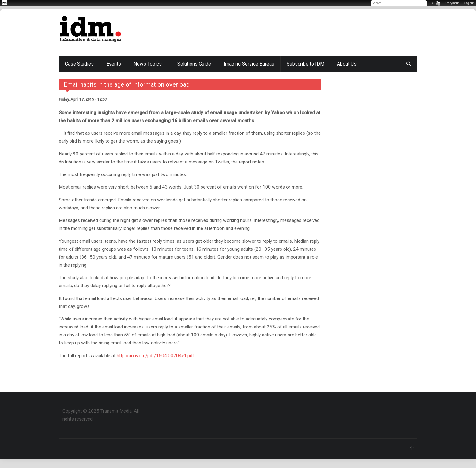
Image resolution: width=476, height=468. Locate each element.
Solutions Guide (194, 64)
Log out (469, 3)
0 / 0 (433, 3)
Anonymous (452, 3)
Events (114, 64)
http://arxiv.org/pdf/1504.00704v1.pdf (155, 356)
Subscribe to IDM (306, 64)
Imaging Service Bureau (249, 64)
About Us (347, 64)
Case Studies (79, 64)
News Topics (148, 64)
